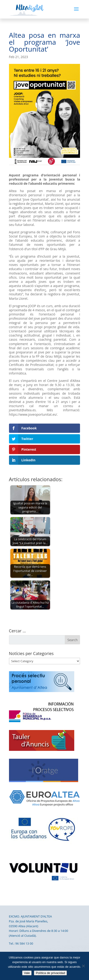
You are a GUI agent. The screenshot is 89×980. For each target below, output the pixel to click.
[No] (83, 966)
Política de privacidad (50, 973)
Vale (27, 973)
